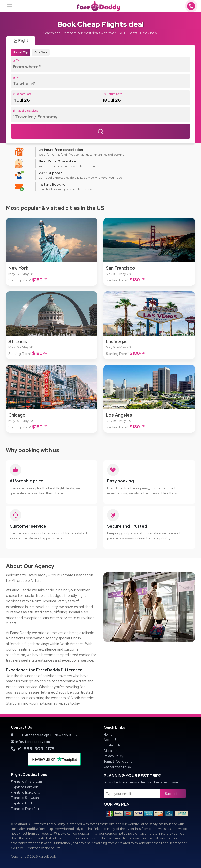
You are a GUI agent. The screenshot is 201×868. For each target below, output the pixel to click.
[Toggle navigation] (10, 6)
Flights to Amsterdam (26, 782)
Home (108, 734)
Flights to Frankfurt (25, 809)
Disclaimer (111, 751)
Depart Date (22, 94)
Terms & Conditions (118, 761)
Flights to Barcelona (25, 792)
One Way (41, 52)
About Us (110, 740)
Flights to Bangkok (24, 787)
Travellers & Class (25, 111)
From (18, 60)
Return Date (113, 94)
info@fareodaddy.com (30, 742)
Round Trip (21, 52)
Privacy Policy (113, 756)
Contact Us (112, 745)
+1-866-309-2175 (33, 749)
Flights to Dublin (23, 803)
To (16, 77)
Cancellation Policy (117, 767)
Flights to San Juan (25, 798)
